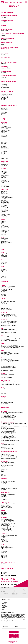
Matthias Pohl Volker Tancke (4, 277)
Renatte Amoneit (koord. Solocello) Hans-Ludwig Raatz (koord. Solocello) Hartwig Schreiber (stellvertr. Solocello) (9, 316)
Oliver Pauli (3, 133)
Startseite (5, 604)
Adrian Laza (3, 200)
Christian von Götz (4, 129)
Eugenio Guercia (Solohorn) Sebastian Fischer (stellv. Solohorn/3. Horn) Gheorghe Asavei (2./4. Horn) (10, 361)
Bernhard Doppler (4, 158)
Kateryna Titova (4, 233)
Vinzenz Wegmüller (5, 187)
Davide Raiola (3, 150)
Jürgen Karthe (4, 229)
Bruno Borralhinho (4, 239)
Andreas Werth (4, 137)
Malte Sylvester (4, 185)
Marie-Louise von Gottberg (6, 95)
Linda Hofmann (4, 145)
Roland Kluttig (4, 240)
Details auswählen (14, 637)
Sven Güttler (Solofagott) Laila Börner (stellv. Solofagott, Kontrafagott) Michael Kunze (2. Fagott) (10, 354)
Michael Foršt (4, 225)
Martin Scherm (4, 59)
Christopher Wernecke (5, 214)
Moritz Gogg (3, 17)
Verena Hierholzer (4, 196)
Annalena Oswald (4, 97)
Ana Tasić (3, 153)
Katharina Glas (4, 163)
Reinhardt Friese (4, 126)
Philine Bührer (4, 125)
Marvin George (4, 173)
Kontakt (4, 605)
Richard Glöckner (4, 109)
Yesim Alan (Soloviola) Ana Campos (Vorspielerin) (6, 309)
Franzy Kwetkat (4, 50)
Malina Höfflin (4, 199)
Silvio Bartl (3, 44)
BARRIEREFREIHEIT (6, 600)
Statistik (17, 627)
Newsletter (5, 607)
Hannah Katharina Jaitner (6, 175)
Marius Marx (3, 180)
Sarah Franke (3, 73)
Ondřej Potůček (4, 205)
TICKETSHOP (19, 3)
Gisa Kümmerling (4, 96)
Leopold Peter (4, 98)
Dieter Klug (3, 35)
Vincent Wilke (3, 216)
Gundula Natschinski (5, 204)
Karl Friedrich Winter (5, 87)
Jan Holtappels (4, 40)
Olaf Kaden (3, 176)
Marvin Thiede (4, 101)
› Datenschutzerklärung (13, 641)
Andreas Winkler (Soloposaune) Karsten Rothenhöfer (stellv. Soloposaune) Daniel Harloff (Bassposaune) (9, 376)
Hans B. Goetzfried (5, 174)
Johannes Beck (4, 191)
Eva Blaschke (3, 64)
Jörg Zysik (3, 154)
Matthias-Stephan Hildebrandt (7, 198)
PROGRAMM (13, 3)
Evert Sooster (3, 209)
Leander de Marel (4, 201)
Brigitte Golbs (3, 77)
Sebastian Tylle (4, 135)
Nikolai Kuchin (4, 148)
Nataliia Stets (3, 245)
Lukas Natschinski (4, 241)
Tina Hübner (3, 146)
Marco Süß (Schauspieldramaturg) (8, 431)
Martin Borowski (4, 124)
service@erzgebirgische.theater (9, 581)
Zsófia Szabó (3, 114)
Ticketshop (5, 602)
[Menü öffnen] (26, 2)
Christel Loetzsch (4, 232)
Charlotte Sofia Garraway (6, 128)
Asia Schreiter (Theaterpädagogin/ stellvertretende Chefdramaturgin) (8, 429)
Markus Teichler (4, 85)
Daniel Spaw (3, 244)
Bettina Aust (3, 221)
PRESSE (4, 608)
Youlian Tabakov (4, 151)
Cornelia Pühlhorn (4, 22)
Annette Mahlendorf (5, 149)
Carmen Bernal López (5, 389)
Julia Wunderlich (4, 217)
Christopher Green (4, 194)
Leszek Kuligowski (4, 164)
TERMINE (7, 3)
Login (3, 609)
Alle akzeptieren (14, 632)
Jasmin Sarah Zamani (5, 138)
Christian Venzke (4, 213)
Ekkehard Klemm (4, 31)
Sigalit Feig (3, 192)
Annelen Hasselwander (5, 130)
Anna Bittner (3, 170)
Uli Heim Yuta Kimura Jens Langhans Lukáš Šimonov (4, 270)
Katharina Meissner (5, 203)
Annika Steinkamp (4, 210)
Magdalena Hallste (5, 195)
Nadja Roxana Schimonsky (6, 183)
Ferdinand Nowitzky (5, 182)
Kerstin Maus (3, 179)
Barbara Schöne (4, 134)
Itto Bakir (3, 223)
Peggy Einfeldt (4, 86)
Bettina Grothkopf (4, 110)
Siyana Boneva (4, 171)
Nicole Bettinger (4, 142)
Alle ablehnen (14, 635)
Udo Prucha (3, 100)
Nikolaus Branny (4, 224)
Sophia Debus (4, 144)
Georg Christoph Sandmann (6, 242)
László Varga (3, 115)
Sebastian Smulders (5, 208)
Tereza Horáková (4, 226)
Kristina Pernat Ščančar (6, 68)
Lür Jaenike (3, 55)
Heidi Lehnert (3, 178)
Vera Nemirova (4, 131)
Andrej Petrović (4, 166)
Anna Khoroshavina (5, 230)
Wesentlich (5, 627)
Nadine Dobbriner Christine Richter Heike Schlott (4, 262)
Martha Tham (3, 212)
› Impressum (11, 642)
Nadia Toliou (3, 234)
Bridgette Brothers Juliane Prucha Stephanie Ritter (4, 255)
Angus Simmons (4, 112)
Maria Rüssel (3, 111)
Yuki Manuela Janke (5, 228)
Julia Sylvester (4, 184)
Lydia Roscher (4, 207)
